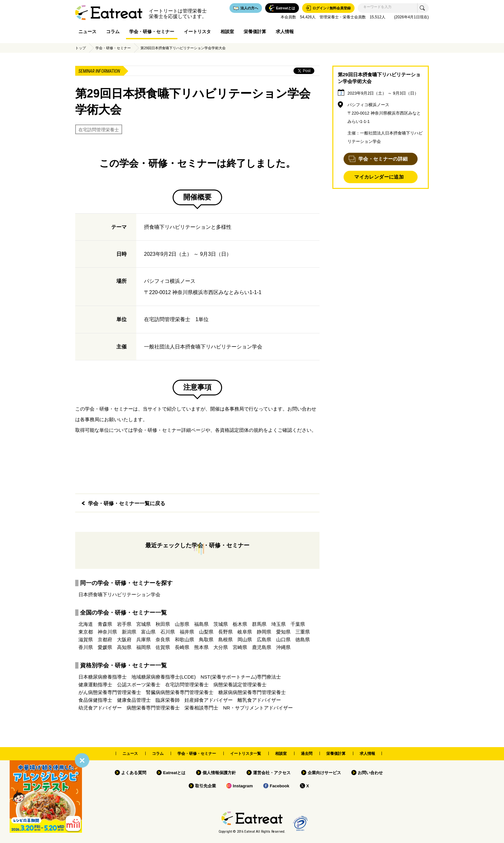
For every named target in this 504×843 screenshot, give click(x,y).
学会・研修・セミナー (152, 32)
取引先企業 (206, 786)
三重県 (303, 632)
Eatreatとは (174, 773)
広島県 (264, 639)
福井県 (187, 632)
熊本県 (201, 647)
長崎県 (182, 647)
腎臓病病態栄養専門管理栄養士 (180, 692)
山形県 (182, 624)
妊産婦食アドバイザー (209, 700)
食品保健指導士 (95, 700)
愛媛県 (105, 647)
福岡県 (144, 647)
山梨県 (206, 632)
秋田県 (163, 624)
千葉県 (298, 624)
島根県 (225, 639)
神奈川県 (107, 632)
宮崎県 (240, 647)
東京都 (86, 632)
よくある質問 (134, 773)
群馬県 (259, 624)
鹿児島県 (262, 647)
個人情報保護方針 (219, 773)
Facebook (279, 786)
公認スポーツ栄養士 (139, 685)
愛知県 (283, 632)
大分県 (221, 647)
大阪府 (124, 639)
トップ (81, 48)
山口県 (283, 639)
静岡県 (264, 632)
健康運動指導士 (95, 685)
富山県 (148, 632)
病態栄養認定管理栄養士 (240, 685)
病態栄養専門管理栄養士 (153, 708)
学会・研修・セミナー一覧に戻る (127, 503)
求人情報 (285, 32)
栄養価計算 (255, 32)
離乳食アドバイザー (259, 700)
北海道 (86, 624)
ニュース (87, 32)
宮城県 (144, 624)
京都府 (105, 639)
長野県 (225, 632)
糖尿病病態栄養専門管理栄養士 (252, 692)
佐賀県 (163, 647)
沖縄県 (283, 647)
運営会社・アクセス (272, 773)
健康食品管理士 (134, 700)
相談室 (227, 32)
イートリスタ (197, 32)
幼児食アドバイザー (100, 708)
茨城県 (221, 624)
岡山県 (245, 639)
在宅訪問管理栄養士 (99, 130)
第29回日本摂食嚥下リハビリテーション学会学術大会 (183, 48)
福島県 (201, 624)
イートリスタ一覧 (246, 754)
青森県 (105, 624)
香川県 (86, 647)
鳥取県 (206, 639)
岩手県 (124, 624)
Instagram (243, 786)
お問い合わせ (370, 773)
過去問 (307, 754)
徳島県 (303, 639)
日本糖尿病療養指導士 (103, 677)
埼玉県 (279, 624)
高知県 (124, 647)
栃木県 (240, 624)
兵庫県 (144, 639)
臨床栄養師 (168, 700)
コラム (113, 32)
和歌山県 (184, 639)
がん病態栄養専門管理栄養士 (110, 692)
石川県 (168, 632)
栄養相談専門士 (201, 708)
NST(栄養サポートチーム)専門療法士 (241, 677)
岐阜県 (245, 632)
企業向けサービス (324, 773)
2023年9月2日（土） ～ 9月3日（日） (383, 93)
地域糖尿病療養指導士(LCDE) (164, 677)
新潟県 (129, 632)
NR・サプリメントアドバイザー (258, 708)
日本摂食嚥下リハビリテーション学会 (119, 594)
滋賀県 (86, 639)
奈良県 (163, 639)
